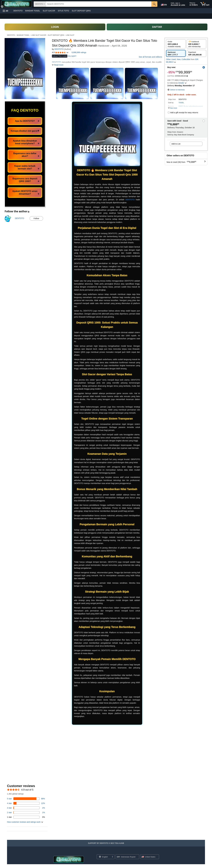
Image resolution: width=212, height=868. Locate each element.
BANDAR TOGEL (33, 11)
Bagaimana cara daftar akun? (25, 155)
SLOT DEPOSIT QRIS (81, 11)
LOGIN (55, 27)
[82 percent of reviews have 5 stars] (26, 799)
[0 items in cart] (205, 4)
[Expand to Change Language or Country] (112, 857)
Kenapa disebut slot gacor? (25, 131)
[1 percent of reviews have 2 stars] (26, 812)
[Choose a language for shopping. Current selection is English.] (104, 857)
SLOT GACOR (49, 11)
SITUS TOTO (63, 11)
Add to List (176, 144)
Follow (36, 218)
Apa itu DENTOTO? (25, 121)
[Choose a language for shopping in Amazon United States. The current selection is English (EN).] (164, 4)
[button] (5, 11)
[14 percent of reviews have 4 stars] (26, 803)
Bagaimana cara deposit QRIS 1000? (25, 180)
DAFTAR (157, 27)
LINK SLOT (70, 35)
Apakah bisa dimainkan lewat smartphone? (25, 142)
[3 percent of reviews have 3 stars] (26, 808)
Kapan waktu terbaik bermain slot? (25, 167)
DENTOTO (18, 11)
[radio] (176, 44)
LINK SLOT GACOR (39, 35)
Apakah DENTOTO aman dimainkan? (25, 192)
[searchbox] (99, 4)
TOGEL (181, 103)
